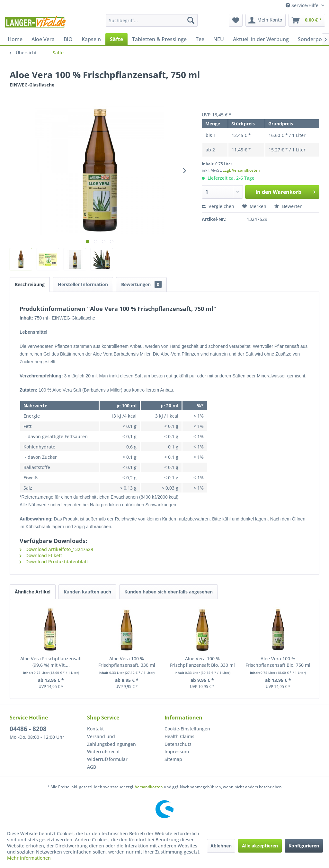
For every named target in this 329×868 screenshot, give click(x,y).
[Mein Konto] (266, 20)
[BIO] (68, 39)
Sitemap (173, 759)
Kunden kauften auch (87, 592)
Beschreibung (30, 284)
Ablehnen (221, 846)
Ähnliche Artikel (33, 592)
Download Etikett (41, 555)
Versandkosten (149, 787)
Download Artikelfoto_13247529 (56, 549)
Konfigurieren (304, 846)
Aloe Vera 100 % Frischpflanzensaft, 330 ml (127, 662)
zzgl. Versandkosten (241, 170)
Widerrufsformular (107, 759)
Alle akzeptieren (260, 846)
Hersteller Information (83, 284)
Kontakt (95, 729)
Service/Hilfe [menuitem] (303, 5)
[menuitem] (152, 20)
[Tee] (200, 39)
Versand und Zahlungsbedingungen (111, 740)
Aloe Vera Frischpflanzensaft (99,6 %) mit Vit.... (51, 662)
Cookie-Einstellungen (187, 729)
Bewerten (289, 206)
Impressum (177, 751)
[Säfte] (116, 39)
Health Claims (179, 736)
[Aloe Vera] (43, 39)
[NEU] (219, 39)
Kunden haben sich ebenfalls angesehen (169, 592)
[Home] (15, 39)
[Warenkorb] (307, 20)
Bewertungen (141, 284)
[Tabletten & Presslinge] (159, 39)
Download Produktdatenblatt (54, 561)
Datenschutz (178, 744)
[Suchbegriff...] (152, 20)
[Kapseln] (91, 39)
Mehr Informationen (29, 858)
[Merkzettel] (236, 20)
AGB (92, 767)
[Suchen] (191, 20)
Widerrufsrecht (103, 751)
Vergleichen (218, 206)
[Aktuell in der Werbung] (261, 39)
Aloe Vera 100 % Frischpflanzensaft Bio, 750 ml (278, 662)
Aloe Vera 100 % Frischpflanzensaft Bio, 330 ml (202, 662)
